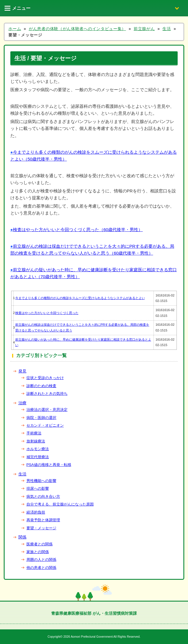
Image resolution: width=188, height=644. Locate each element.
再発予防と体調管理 (43, 520)
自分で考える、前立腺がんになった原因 (60, 504)
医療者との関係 (40, 544)
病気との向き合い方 (43, 496)
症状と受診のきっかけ (45, 378)
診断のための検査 (41, 386)
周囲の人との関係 (41, 560)
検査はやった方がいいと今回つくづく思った (47, 313)
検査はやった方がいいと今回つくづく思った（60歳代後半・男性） (78, 230)
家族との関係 (38, 552)
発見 (22, 371)
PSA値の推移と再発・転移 (49, 465)
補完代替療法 (38, 457)
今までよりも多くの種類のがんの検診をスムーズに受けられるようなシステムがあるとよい (80, 298)
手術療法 (34, 433)
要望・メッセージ (41, 528)
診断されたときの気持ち (47, 394)
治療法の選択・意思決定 (47, 410)
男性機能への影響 (41, 481)
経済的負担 (36, 512)
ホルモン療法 (38, 449)
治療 (22, 403)
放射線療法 (36, 441)
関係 (22, 537)
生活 (22, 474)
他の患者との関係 (41, 568)
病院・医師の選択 (41, 418)
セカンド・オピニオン (45, 425)
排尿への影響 (38, 488)
